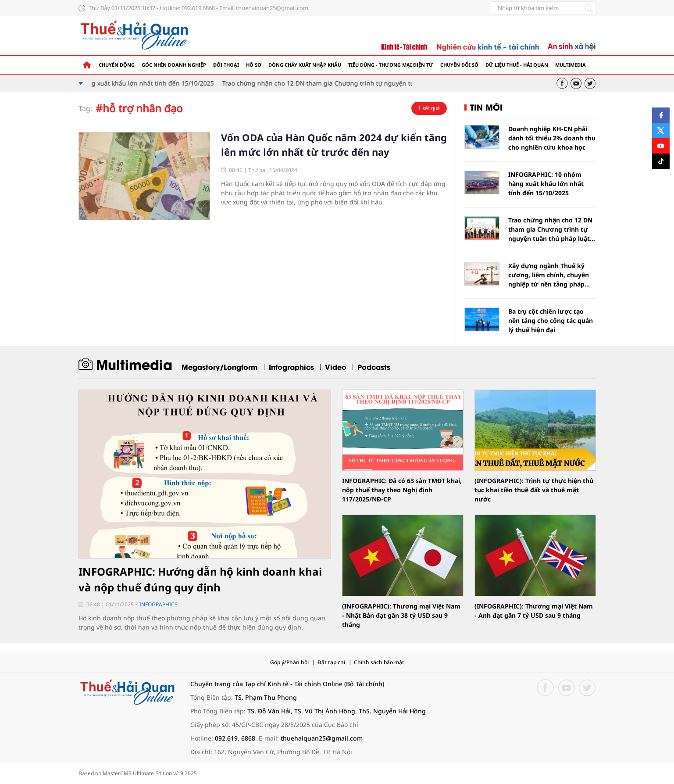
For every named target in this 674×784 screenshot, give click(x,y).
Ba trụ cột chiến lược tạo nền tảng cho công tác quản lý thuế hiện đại (551, 320)
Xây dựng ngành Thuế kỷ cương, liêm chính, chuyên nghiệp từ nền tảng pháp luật (549, 275)
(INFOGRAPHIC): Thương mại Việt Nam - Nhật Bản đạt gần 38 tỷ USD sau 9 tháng (401, 615)
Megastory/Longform (220, 367)
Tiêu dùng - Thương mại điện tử (391, 65)
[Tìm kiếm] (589, 8)
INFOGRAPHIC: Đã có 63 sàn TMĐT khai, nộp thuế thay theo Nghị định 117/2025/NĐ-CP (402, 490)
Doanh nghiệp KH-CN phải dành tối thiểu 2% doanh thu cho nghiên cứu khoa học (552, 138)
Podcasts (374, 367)
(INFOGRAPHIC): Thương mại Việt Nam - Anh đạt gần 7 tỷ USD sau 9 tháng (534, 611)
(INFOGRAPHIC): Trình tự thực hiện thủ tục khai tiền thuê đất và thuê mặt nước (534, 490)
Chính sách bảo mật (379, 662)
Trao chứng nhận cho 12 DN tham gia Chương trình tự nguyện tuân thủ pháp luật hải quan (361, 83)
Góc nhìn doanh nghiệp (174, 65)
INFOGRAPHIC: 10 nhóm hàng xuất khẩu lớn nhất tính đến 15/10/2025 (115, 83)
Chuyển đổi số (459, 65)
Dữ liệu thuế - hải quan (517, 65)
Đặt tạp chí (331, 662)
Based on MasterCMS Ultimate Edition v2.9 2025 (138, 773)
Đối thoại (226, 65)
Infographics (291, 367)
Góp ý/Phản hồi (289, 662)
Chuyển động (117, 65)
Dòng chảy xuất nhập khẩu (305, 65)
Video (336, 367)
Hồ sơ (254, 65)
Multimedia (571, 65)
